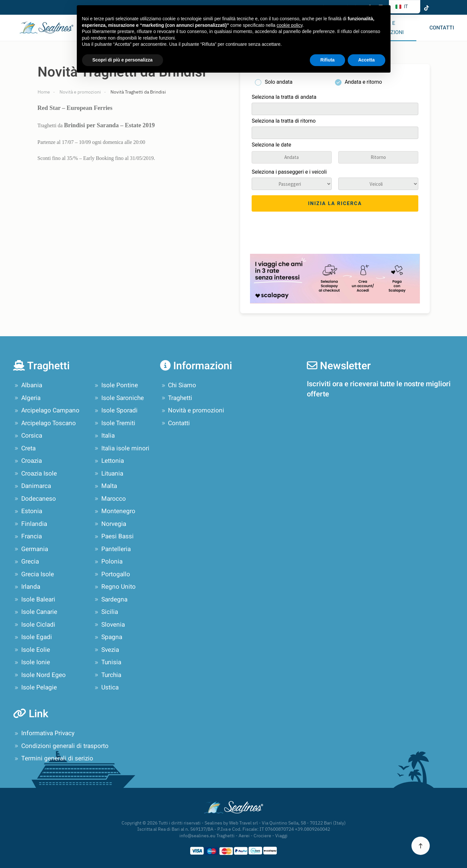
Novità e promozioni (192, 410)
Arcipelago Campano (46, 410)
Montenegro (114, 511)
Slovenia (109, 625)
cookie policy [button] (289, 25)
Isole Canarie (35, 612)
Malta (105, 486)
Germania (31, 549)
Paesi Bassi (113, 536)
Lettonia (108, 461)
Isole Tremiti (114, 423)
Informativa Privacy (44, 733)
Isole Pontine (116, 385)
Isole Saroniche (118, 398)
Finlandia (30, 524)
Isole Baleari (34, 599)
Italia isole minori (121, 448)
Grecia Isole (33, 574)
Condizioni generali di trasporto (61, 746)
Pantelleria (112, 549)
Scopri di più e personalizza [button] (123, 60)
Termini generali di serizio (53, 758)
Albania (28, 385)
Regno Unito (114, 587)
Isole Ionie (32, 662)
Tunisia (107, 662)
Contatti (442, 28)
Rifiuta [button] (327, 60)
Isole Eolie (32, 650)
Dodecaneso (34, 499)
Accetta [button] (367, 60)
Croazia (27, 461)
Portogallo (112, 574)
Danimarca (32, 486)
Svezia (106, 650)
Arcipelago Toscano (44, 423)
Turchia (107, 675)
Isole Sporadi (115, 410)
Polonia (108, 562)
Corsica (28, 436)
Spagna (108, 637)
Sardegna (110, 599)
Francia (27, 536)
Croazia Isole (35, 474)
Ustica (106, 687)
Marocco (109, 499)
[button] (421, 846)
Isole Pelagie (35, 687)
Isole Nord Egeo (39, 675)
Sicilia (106, 612)
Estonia (28, 511)
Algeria (27, 398)
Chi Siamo (178, 385)
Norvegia (110, 524)
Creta (24, 448)
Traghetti (176, 398)
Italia (104, 436)
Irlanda (27, 587)
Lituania (108, 474)
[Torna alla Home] (45, 28)
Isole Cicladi (34, 625)
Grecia (26, 562)
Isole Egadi (33, 637)
